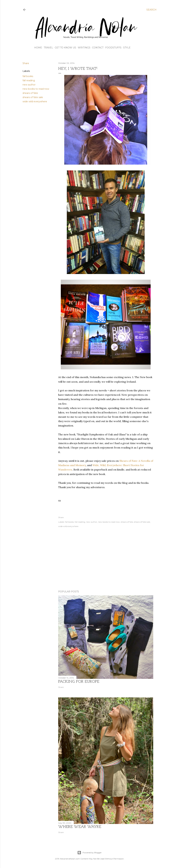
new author (29, 85)
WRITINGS (84, 48)
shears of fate (30, 93)
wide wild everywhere (35, 101)
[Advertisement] (106, 559)
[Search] (151, 10)
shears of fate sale (33, 97)
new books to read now (36, 89)
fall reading (29, 80)
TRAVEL (48, 48)
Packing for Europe (79, 682)
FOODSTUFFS (113, 48)
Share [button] (26, 63)
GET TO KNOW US (65, 48)
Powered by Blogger (89, 853)
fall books (28, 76)
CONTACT (98, 48)
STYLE (127, 48)
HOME (38, 48)
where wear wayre (80, 827)
